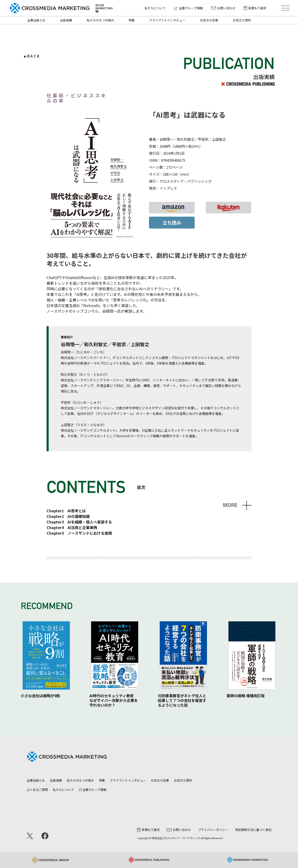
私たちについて (155, 8)
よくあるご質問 (37, 790)
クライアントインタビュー (167, 20)
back (34, 56)
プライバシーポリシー (213, 830)
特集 (132, 20)
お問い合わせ (223, 8)
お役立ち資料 (242, 20)
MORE (230, 505)
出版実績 (66, 20)
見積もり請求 (255, 8)
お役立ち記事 (209, 20)
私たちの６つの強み (100, 20)
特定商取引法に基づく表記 (253, 830)
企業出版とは (36, 20)
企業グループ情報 (188, 8)
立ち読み (172, 223)
